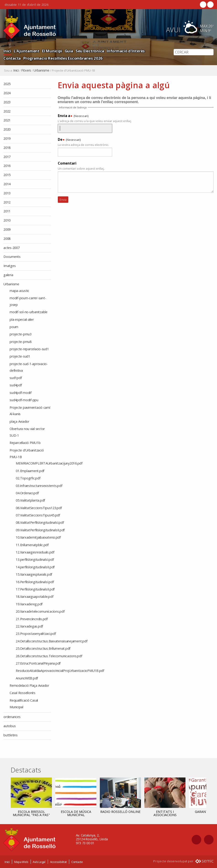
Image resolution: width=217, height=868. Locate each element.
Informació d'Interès (126, 51)
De (60, 139)
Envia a (64, 116)
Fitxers (26, 70)
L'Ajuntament (27, 51)
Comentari (67, 163)
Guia (69, 51)
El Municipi (52, 51)
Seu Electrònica (90, 51)
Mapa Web (21, 862)
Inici (7, 51)
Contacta (12, 58)
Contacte (77, 862)
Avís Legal (39, 862)
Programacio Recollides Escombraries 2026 (63, 58)
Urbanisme (41, 70)
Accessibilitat (58, 862)
